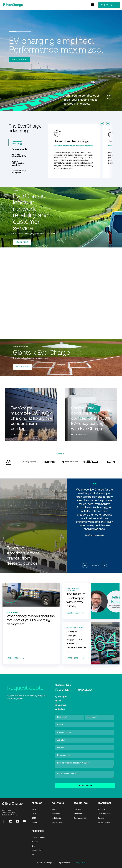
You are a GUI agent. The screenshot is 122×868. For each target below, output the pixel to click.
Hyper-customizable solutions (18, 163)
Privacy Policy (80, 863)
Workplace (56, 814)
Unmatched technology (17, 143)
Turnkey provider (20, 149)
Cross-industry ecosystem (19, 171)
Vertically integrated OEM (19, 155)
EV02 (34, 809)
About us (101, 809)
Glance (35, 822)
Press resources (104, 814)
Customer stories (38, 837)
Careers (101, 818)
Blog (34, 846)
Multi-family (56, 818)
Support (35, 842)
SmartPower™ (79, 814)
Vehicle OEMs (57, 822)
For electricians (104, 822)
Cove (34, 814)
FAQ (33, 855)
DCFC (34, 818)
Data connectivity (80, 818)
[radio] (63, 690)
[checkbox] (85, 690)
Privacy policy (37, 850)
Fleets (54, 809)
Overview (77, 809)
